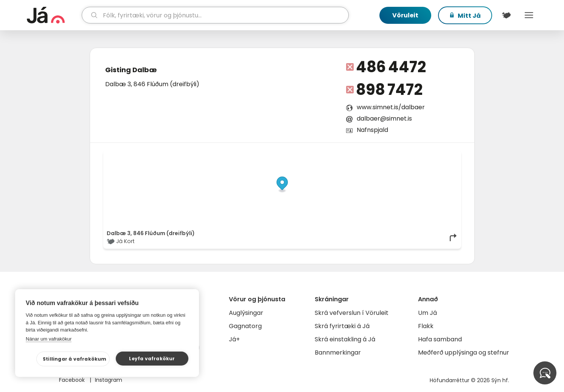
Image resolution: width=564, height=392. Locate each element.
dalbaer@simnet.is (384, 119)
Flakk (426, 326)
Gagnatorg (245, 326)
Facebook (73, 380)
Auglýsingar (246, 313)
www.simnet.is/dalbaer (391, 107)
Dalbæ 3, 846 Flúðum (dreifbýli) (152, 84)
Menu (529, 15)
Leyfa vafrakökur (152, 359)
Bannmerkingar (338, 352)
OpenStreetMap (406, 156)
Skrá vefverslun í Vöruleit (352, 313)
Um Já (427, 313)
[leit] (215, 15)
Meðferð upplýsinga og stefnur (464, 352)
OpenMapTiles (443, 156)
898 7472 (389, 90)
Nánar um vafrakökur (49, 339)
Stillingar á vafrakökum (75, 359)
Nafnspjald (372, 130)
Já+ (234, 339)
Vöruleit (405, 15)
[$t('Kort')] (507, 15)
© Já (380, 156)
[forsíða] (54, 15)
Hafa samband (440, 339)
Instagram (109, 380)
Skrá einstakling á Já (345, 339)
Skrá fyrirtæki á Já (342, 326)
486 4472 (391, 67)
